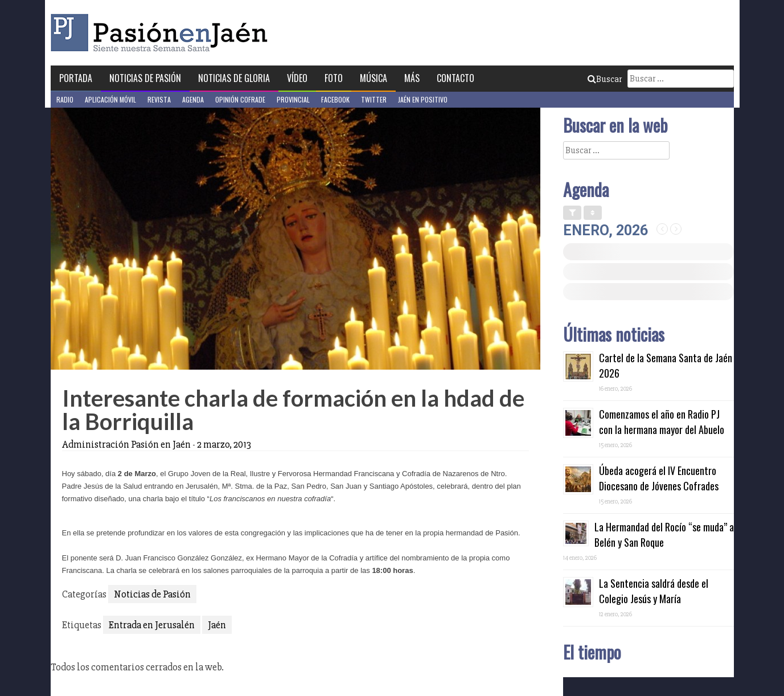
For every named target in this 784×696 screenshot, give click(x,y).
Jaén (217, 625)
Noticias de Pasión (145, 78)
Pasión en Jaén (162, 33)
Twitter (374, 99)
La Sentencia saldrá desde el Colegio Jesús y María (654, 591)
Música (373, 78)
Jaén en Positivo (423, 99)
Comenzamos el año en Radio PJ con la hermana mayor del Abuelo (662, 422)
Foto (334, 78)
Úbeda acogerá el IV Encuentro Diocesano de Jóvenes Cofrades (659, 478)
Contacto (455, 78)
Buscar (605, 79)
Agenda (193, 99)
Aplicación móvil (110, 99)
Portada (76, 78)
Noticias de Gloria (234, 78)
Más (412, 78)
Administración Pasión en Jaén (126, 444)
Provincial (293, 99)
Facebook (335, 99)
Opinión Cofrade (240, 99)
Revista (159, 99)
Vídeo (297, 78)
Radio (65, 99)
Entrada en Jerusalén (152, 625)
